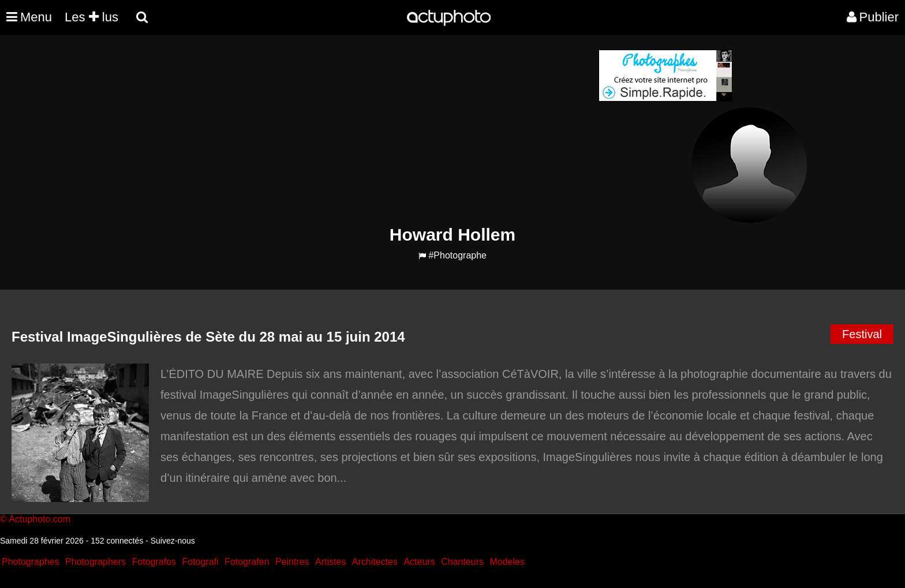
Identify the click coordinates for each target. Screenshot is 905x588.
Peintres (292, 562)
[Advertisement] (383, 130)
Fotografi (200, 562)
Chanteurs (462, 562)
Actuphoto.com (40, 519)
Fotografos (154, 562)
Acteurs (419, 562)
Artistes (330, 562)
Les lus (91, 17)
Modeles (507, 562)
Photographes (31, 562)
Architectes (375, 562)
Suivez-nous (173, 541)
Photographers (96, 562)
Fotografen (247, 562)
